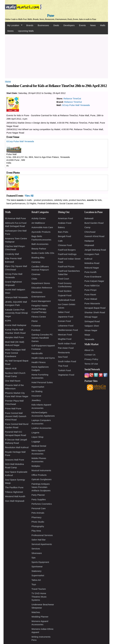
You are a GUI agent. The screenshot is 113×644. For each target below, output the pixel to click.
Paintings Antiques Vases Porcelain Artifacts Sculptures (41, 487)
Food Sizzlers (65, 291)
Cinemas (36, 274)
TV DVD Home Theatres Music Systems (39, 597)
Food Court (63, 279)
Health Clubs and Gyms (43, 358)
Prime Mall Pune (13, 408)
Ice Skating (37, 391)
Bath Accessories (40, 244)
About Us (89, 350)
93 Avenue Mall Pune (15, 218)
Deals (56, 25)
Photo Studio (38, 522)
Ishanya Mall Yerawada (16, 297)
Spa (33, 558)
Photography (38, 526)
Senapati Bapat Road (95, 308)
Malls (103, 25)
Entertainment (38, 297)
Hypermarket (38, 387)
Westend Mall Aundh (15, 496)
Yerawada (89, 339)
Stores (10, 31)
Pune (51, 15)
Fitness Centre (39, 317)
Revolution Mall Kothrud (17, 447)
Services (36, 549)
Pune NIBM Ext (92, 286)
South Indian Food (67, 361)
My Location (14, 25)
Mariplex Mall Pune (14, 337)
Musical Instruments (41, 470)
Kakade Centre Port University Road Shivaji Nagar (16, 313)
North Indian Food (67, 343)
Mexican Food (65, 335)
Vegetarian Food (66, 375)
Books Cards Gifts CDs (43, 253)
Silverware (37, 553)
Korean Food (64, 321)
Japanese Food (66, 317)
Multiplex (36, 466)
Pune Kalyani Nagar (94, 281)
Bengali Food (64, 236)
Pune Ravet (90, 294)
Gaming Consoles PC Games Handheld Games (42, 338)
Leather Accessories (41, 428)
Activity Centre (39, 218)
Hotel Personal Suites (42, 382)
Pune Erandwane (93, 277)
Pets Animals (38, 513)
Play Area (36, 531)
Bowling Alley (38, 258)
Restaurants (64, 352)
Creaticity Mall (12, 254)
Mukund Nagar (92, 268)
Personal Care (39, 508)
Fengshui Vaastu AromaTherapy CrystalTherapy (40, 309)
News (93, 25)
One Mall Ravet (13, 381)
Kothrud (88, 259)
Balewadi (89, 218)
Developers (69, 25)
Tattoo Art (36, 580)
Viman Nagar (91, 330)
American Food (65, 218)
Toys (34, 584)
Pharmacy (36, 517)
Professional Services (42, 535)
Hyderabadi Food (66, 300)
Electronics (37, 292)
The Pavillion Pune (14, 487)
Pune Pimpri (90, 290)
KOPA (8, 321)
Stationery (36, 571)
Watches (36, 612)
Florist (35, 321)
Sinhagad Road (92, 321)
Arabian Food (65, 223)
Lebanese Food (66, 326)
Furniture (36, 330)
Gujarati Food (65, 295)
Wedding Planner (40, 617)
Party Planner (38, 495)
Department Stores (41, 283)
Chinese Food (65, 245)
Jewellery (36, 400)
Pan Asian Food (66, 348)
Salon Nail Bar (39, 540)
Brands (30, 25)
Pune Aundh (90, 272)
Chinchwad (90, 232)
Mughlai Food (65, 339)
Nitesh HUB (11, 368)
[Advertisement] (56, 57)
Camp (87, 227)
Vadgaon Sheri (92, 326)
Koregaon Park (92, 254)
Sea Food (63, 357)
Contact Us (90, 355)
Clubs (34, 279)
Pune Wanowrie (92, 303)
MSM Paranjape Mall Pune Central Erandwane (15, 353)
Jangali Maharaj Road (95, 250)
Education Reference (42, 288)
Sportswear (37, 566)
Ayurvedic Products (41, 232)
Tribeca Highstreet (14, 492)
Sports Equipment (40, 562)
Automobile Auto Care (42, 227)
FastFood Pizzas (66, 266)
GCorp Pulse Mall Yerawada (76, 105)
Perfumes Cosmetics (42, 504)
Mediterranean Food (68, 330)
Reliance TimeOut (72, 99)
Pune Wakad (91, 299)
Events (82, 25)
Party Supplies (39, 499)
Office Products (39, 475)
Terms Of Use (91, 364)
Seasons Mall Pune (14, 460)
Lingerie (35, 433)
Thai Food (63, 366)
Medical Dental (39, 446)
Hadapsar (89, 241)
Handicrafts (37, 353)
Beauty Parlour (39, 249)
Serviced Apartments (42, 544)
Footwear (36, 326)
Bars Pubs (63, 232)
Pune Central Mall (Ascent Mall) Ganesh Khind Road (16, 416)
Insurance (36, 396)
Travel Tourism (39, 589)
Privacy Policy (91, 359)
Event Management (41, 301)
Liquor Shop (37, 437)
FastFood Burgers (67, 250)
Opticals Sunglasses (41, 479)
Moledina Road (92, 263)
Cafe (60, 241)
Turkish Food (64, 370)
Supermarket (38, 575)
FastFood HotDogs (67, 254)
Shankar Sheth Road (95, 312)
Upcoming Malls (26, 31)
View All (29, 196)
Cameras (36, 262)
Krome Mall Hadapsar (16, 325)
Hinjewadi (89, 245)
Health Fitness (39, 362)
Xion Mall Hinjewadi (15, 501)
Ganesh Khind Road (94, 236)
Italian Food (64, 312)
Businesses (43, 25)
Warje (87, 335)
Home (8, 81)
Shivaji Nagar (91, 317)
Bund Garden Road (94, 223)
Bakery (61, 227)
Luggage (36, 441)
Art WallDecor (38, 223)
